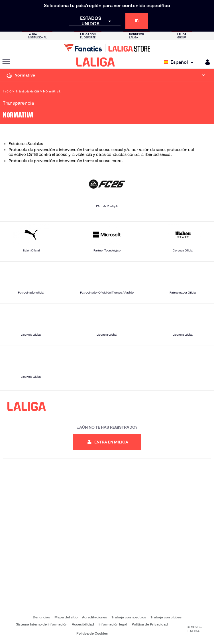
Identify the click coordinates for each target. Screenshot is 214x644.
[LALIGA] (96, 62)
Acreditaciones (94, 617)
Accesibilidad (83, 624)
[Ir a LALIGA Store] (107, 48)
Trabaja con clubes (166, 617)
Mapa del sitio (66, 617)
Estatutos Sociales (26, 144)
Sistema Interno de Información (42, 624)
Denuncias (41, 617)
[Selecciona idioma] (180, 62)
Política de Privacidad (150, 624)
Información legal (113, 624)
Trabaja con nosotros (129, 617)
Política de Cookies (92, 633)
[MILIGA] (206, 62)
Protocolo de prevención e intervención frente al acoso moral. (66, 161)
